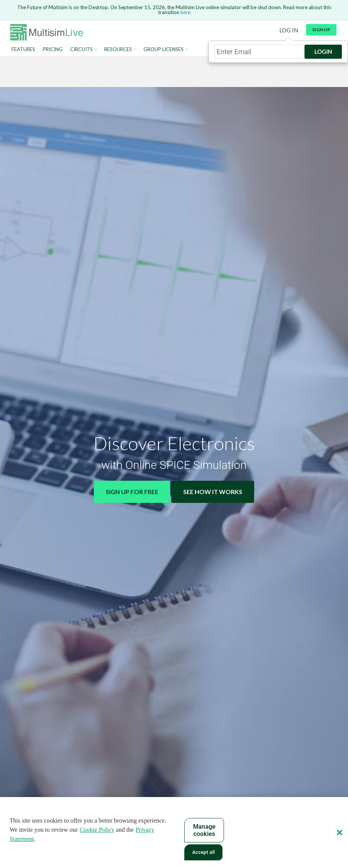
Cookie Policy (97, 830)
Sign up (321, 30)
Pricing (53, 49)
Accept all (204, 852)
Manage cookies (204, 830)
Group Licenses (164, 49)
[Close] (340, 833)
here (185, 12)
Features (23, 49)
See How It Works (213, 492)
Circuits (81, 49)
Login (323, 52)
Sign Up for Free (132, 492)
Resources (118, 49)
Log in (289, 30)
